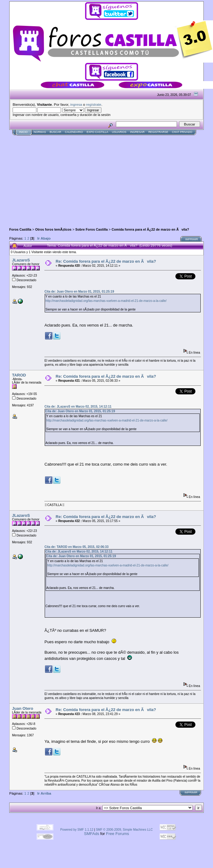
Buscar (55, 132)
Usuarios (119, 132)
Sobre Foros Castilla (91, 229)
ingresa (76, 104)
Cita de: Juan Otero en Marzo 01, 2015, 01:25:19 (79, 292)
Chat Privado (182, 132)
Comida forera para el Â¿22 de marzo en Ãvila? (150, 229)
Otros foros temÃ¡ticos (53, 229)
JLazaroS (21, 260)
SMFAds (92, 834)
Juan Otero (23, 708)
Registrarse (158, 132)
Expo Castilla (97, 132)
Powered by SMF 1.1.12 (77, 830)
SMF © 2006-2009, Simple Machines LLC (124, 830)
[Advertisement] (81, 179)
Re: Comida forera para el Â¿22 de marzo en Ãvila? (106, 261)
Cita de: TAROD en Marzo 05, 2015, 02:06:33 (76, 547)
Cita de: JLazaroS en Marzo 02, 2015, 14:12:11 (78, 407)
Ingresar (137, 132)
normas (40, 132)
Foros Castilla (20, 229)
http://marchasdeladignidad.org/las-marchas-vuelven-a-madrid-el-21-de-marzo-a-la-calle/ (106, 301)
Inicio (23, 132)
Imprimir (192, 239)
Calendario (74, 132)
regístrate (94, 104)
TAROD (19, 375)
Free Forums (117, 834)
